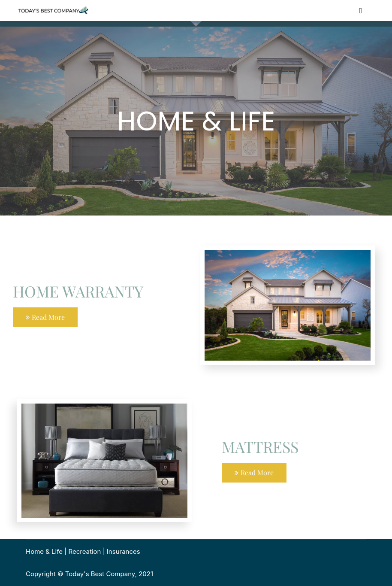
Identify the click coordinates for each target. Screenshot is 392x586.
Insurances (124, 551)
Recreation (85, 551)
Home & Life (44, 551)
